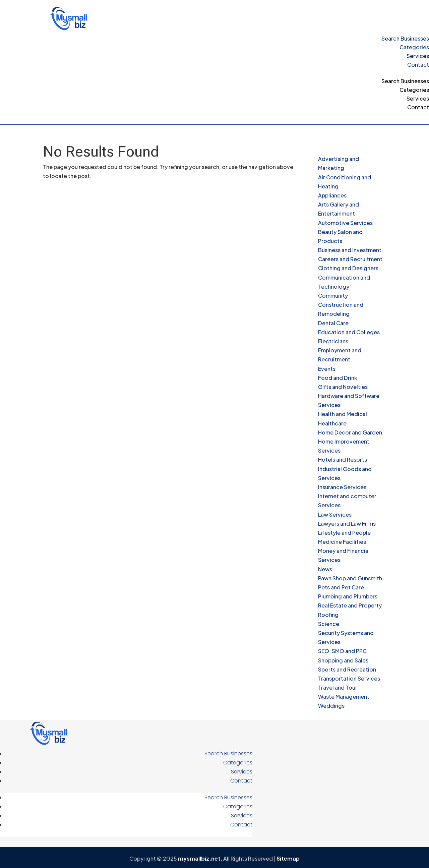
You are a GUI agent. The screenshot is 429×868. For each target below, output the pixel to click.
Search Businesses (405, 38)
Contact (418, 65)
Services (418, 56)
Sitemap (288, 858)
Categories (414, 47)
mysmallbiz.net (199, 858)
